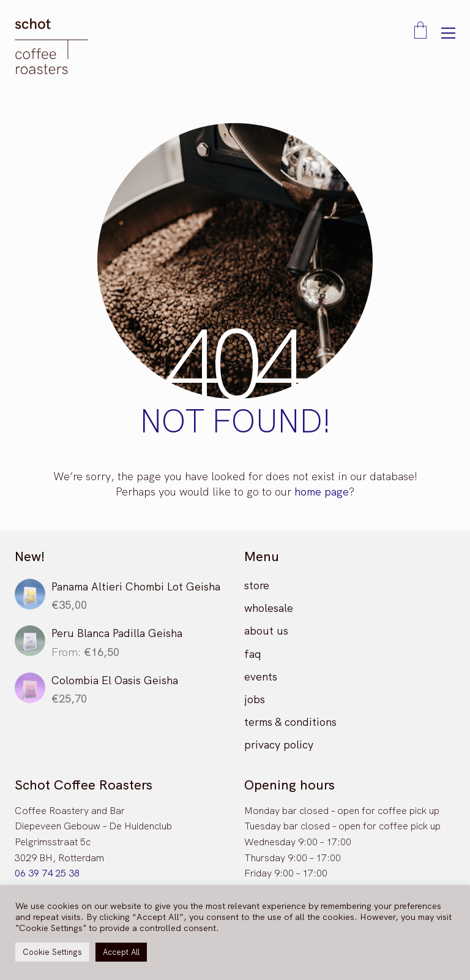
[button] (448, 33)
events (261, 677)
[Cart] (420, 31)
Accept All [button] (121, 952)
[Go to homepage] (51, 46)
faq (253, 654)
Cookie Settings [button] (52, 952)
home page (322, 492)
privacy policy (279, 744)
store (257, 585)
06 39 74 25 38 (47, 873)
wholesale (269, 608)
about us (266, 631)
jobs (255, 699)
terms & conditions (290, 722)
